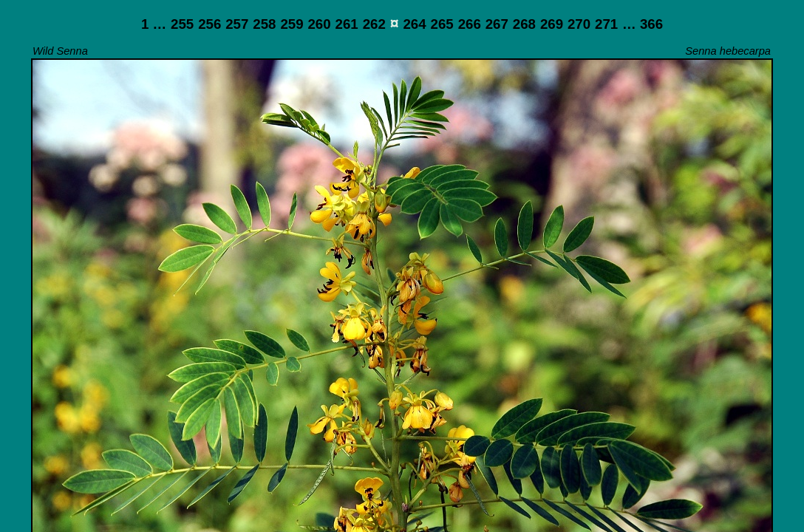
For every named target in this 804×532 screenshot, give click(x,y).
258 (264, 24)
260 (319, 24)
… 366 (643, 24)
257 (237, 24)
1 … (154, 24)
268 (524, 24)
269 (552, 24)
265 (442, 24)
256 (209, 24)
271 (606, 24)
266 (470, 24)
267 (497, 24)
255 (182, 24)
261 (347, 24)
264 (414, 24)
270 (579, 24)
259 (292, 24)
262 (374, 24)
